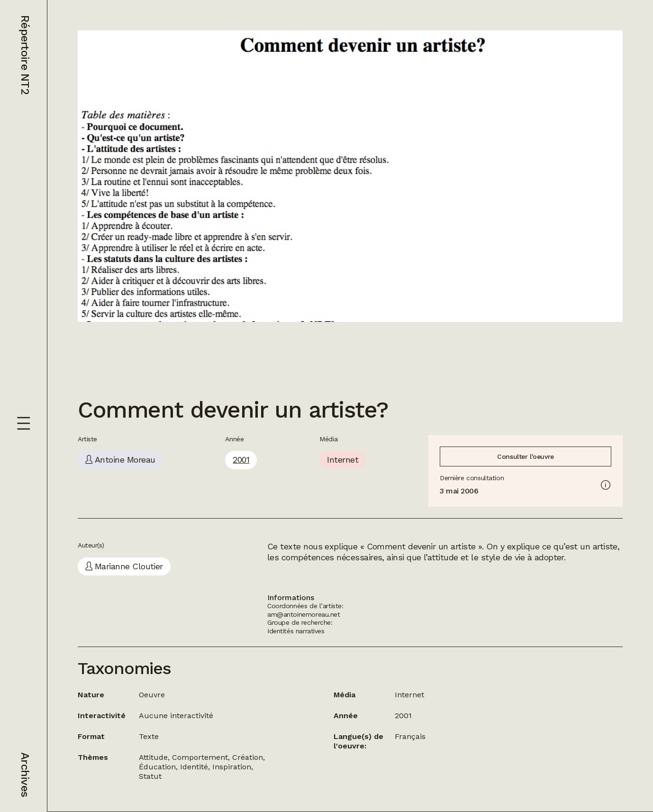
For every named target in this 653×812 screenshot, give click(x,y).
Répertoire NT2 (25, 55)
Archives (25, 775)
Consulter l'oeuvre (525, 456)
